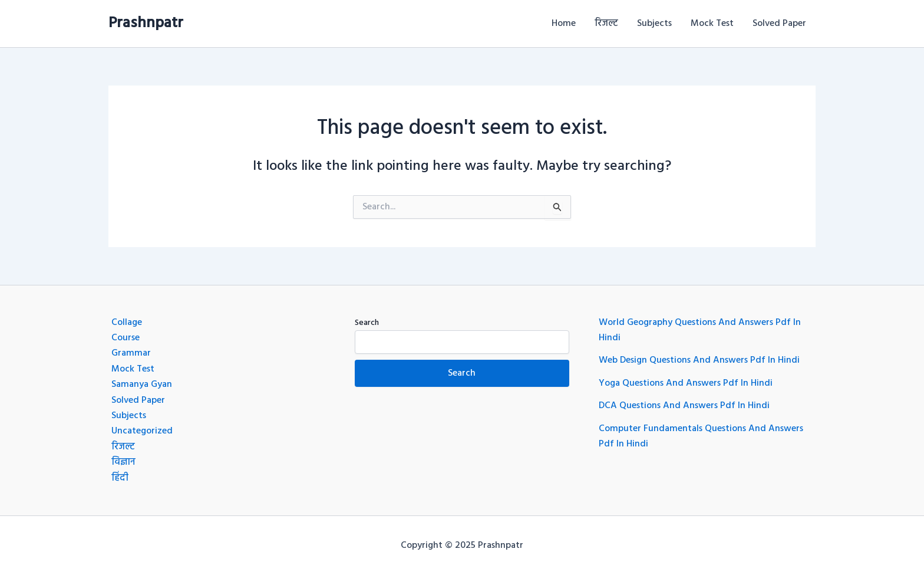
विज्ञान (123, 462)
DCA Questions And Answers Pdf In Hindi (684, 406)
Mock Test (712, 24)
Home (564, 24)
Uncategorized (142, 431)
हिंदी (120, 478)
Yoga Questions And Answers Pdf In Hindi (686, 383)
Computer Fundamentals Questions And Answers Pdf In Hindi (701, 436)
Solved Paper (779, 24)
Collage (127, 323)
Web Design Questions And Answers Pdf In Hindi (699, 360)
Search (367, 323)
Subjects (654, 24)
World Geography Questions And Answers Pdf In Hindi (700, 330)
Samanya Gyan (142, 385)
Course (126, 338)
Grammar (131, 353)
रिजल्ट (606, 24)
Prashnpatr (146, 23)
